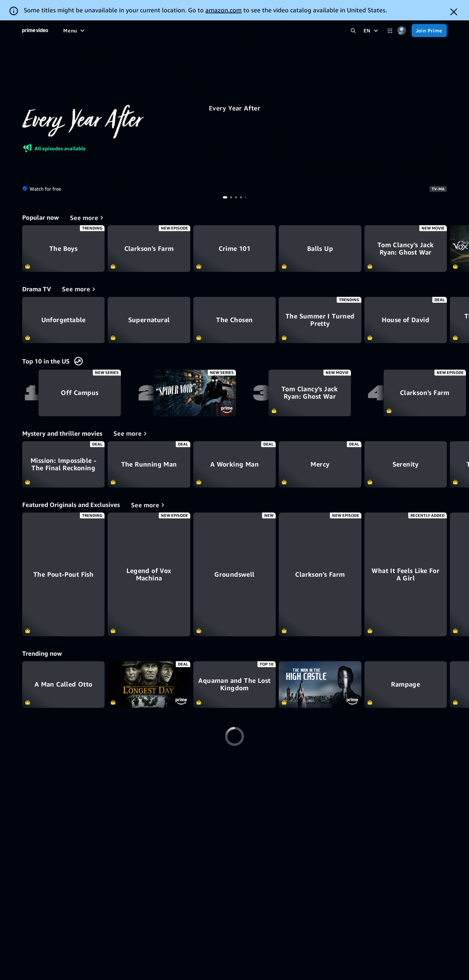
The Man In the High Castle (320, 684)
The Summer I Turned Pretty (320, 320)
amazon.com (224, 10)
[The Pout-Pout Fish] (63, 574)
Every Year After (234, 108)
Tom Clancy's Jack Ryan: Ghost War (406, 248)
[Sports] (184, 31)
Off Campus (80, 393)
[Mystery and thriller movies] (131, 434)
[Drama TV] (80, 289)
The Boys (63, 248)
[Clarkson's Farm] (320, 574)
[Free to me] (96, 31)
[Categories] (390, 31)
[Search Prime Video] (353, 31)
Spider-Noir (195, 393)
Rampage (406, 684)
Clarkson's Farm (149, 248)
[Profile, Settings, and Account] (402, 31)
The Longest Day (149, 684)
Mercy (320, 464)
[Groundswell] (234, 574)
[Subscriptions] (272, 31)
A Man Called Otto (63, 684)
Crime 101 (234, 248)
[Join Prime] (429, 31)
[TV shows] (156, 31)
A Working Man (234, 464)
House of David (406, 320)
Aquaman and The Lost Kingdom (234, 684)
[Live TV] (233, 31)
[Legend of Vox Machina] (149, 574)
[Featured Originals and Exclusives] (149, 505)
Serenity (406, 464)
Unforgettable (63, 320)
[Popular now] (88, 218)
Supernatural (149, 320)
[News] (208, 31)
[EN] (371, 31)
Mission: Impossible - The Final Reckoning (63, 464)
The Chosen (234, 320)
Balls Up (320, 248)
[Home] (35, 31)
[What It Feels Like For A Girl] (406, 574)
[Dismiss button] (454, 12)
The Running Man (149, 464)
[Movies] (127, 31)
